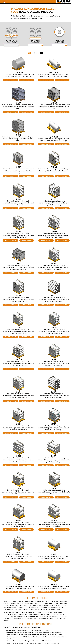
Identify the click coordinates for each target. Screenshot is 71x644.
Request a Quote (27, 80)
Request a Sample (10, 80)
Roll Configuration (12, 41)
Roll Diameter (59, 41)
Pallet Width (35, 41)
